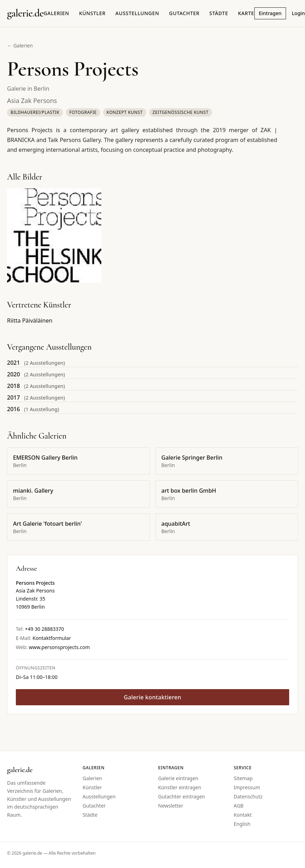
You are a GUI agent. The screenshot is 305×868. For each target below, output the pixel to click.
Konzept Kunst (125, 112)
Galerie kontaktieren (152, 697)
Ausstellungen (137, 13)
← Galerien (20, 46)
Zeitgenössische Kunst (181, 112)
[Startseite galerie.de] (25, 13)
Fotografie (83, 112)
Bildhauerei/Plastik (35, 112)
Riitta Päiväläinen (30, 320)
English (242, 824)
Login (298, 13)
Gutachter (184, 13)
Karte (246, 13)
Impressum (247, 787)
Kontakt (243, 815)
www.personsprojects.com (59, 647)
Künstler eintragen (180, 787)
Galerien (56, 13)
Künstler (92, 13)
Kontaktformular (52, 638)
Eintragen (270, 13)
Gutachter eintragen (182, 796)
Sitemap (243, 778)
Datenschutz (248, 796)
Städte (219, 13)
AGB (239, 806)
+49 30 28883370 (45, 629)
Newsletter (171, 806)
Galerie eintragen (178, 778)
